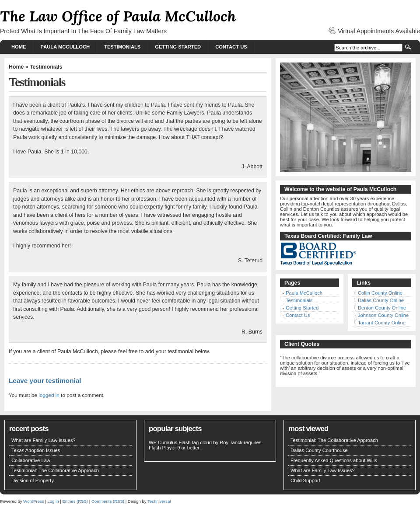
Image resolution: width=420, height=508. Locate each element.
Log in (53, 501)
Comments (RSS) (108, 501)
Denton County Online (382, 308)
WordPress (33, 501)
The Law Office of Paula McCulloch (118, 16)
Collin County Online (380, 293)
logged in (49, 395)
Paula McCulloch (65, 47)
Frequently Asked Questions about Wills (334, 460)
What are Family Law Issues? (44, 440)
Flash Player (162, 448)
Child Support (305, 480)
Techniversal (159, 501)
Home (19, 47)
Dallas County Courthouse (319, 450)
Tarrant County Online (382, 323)
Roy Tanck (231, 442)
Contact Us (231, 47)
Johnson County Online (383, 315)
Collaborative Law (31, 460)
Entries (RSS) (75, 501)
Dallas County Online (381, 300)
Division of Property (33, 480)
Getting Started (178, 47)
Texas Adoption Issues (36, 450)
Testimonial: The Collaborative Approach (55, 470)
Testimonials (122, 47)
